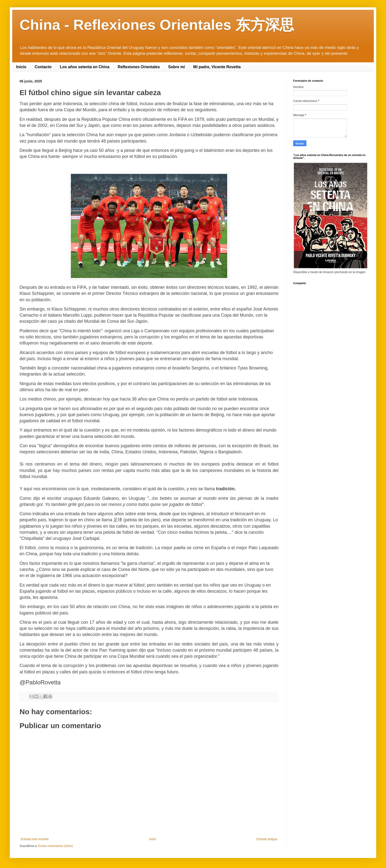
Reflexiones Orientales (139, 67)
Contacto (43, 67)
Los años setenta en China (85, 67)
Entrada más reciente (35, 839)
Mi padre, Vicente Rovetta (217, 67)
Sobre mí (176, 67)
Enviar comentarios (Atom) (55, 846)
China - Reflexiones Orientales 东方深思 (157, 25)
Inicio (21, 67)
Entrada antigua (267, 839)
